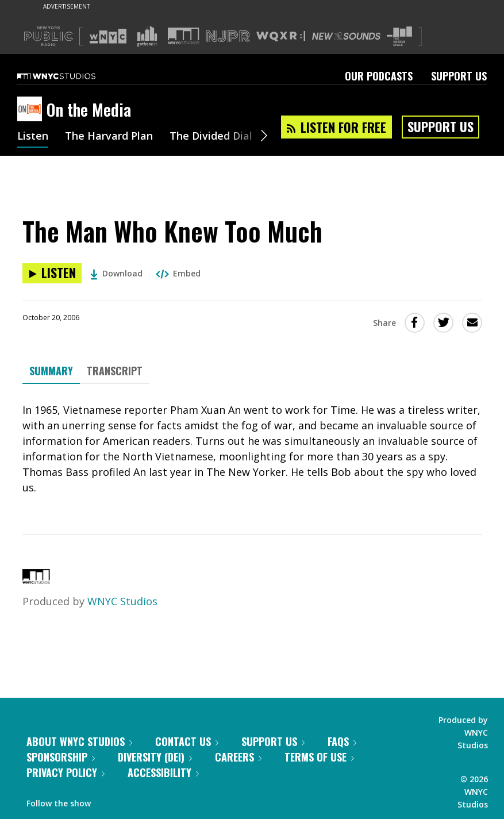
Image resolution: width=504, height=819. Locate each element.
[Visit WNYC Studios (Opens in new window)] (184, 36)
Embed (178, 273)
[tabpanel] (252, 449)
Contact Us (187, 741)
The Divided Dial (211, 137)
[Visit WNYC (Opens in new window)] (108, 36)
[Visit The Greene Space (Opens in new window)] (399, 36)
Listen (33, 137)
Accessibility (163, 772)
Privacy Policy (66, 772)
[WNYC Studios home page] (71, 76)
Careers (238, 757)
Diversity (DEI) (155, 757)
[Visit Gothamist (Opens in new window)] (147, 36)
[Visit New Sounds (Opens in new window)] (346, 36)
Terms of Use (319, 757)
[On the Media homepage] (32, 110)
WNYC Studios (122, 601)
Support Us (459, 76)
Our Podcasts (379, 76)
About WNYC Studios (79, 741)
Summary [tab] (51, 371)
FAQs (342, 741)
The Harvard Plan (109, 137)
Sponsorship (61, 757)
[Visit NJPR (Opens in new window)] (228, 36)
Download (116, 273)
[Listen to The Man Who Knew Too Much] (52, 273)
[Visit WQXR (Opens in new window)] (281, 36)
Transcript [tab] (115, 371)
